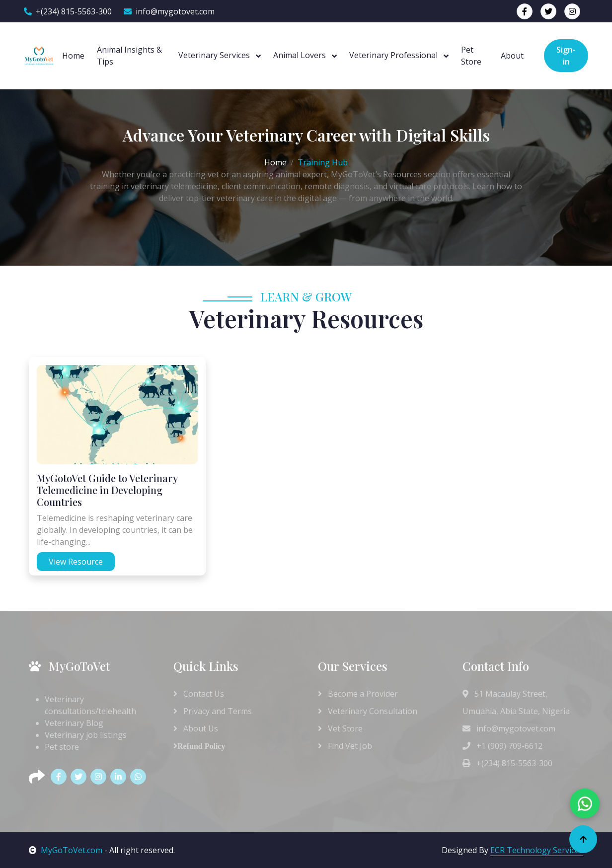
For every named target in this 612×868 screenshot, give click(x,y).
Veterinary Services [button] (215, 55)
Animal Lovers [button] (301, 55)
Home (73, 56)
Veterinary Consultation (368, 711)
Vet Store (340, 728)
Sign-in (566, 56)
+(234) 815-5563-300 (68, 11)
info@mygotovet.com (169, 11)
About (512, 56)
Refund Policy (201, 746)
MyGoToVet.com (66, 850)
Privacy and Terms (213, 711)
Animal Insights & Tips (129, 56)
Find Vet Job (345, 746)
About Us (196, 728)
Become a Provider (358, 694)
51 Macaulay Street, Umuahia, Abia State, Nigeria (516, 702)
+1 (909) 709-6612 (502, 746)
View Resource (76, 562)
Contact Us (199, 694)
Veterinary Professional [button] (394, 55)
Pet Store (471, 56)
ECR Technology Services (537, 850)
